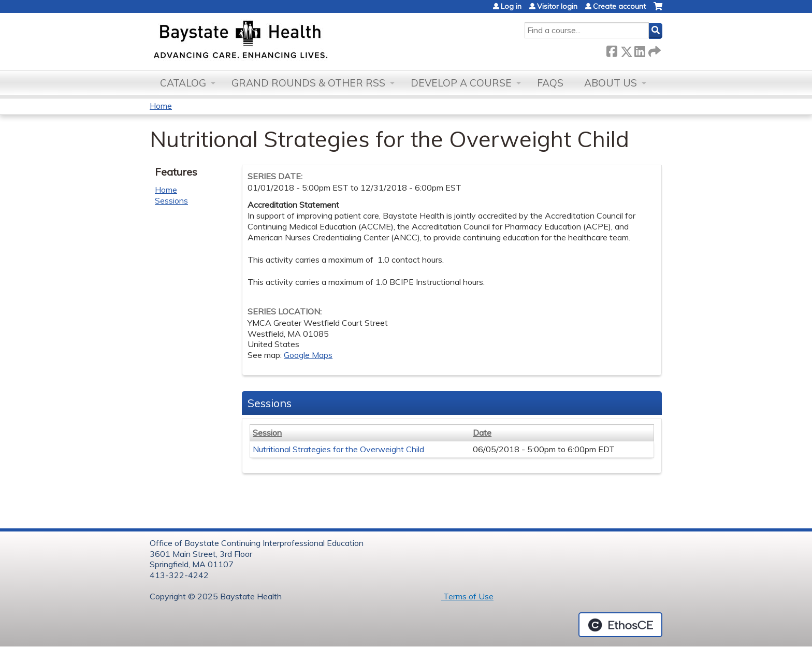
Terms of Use (467, 596)
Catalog (183, 83)
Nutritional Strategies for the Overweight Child (338, 449)
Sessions (171, 200)
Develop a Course (461, 83)
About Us (611, 83)
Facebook (612, 49)
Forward (654, 49)
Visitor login (557, 6)
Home (161, 106)
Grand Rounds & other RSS (308, 83)
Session (267, 433)
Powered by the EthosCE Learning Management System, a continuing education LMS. (620, 625)
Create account (619, 6)
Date (482, 433)
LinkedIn (640, 49)
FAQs (550, 83)
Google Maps (308, 355)
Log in (511, 6)
